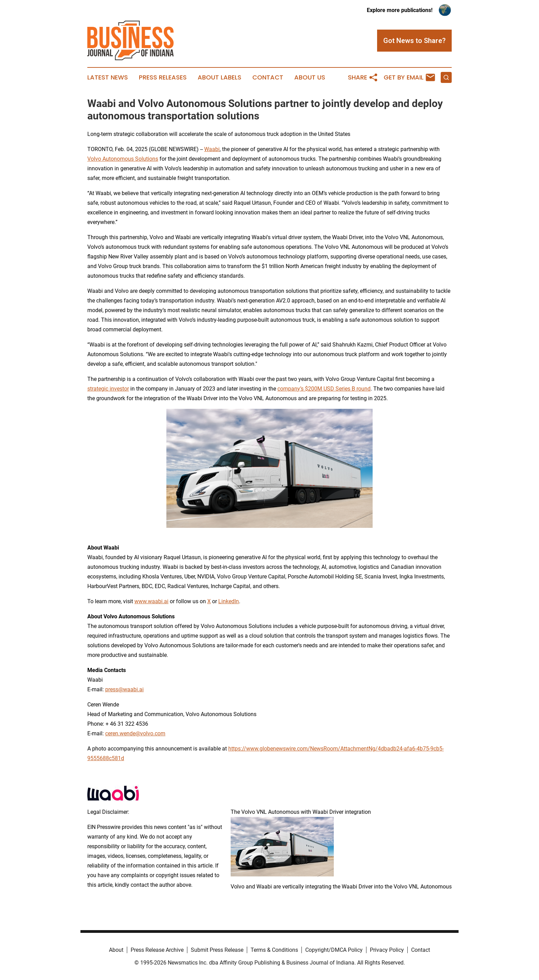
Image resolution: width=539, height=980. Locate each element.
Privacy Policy (387, 950)
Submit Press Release (217, 950)
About (116, 950)
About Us (310, 77)
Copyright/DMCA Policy (334, 950)
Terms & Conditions (274, 950)
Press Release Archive (157, 950)
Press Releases (163, 77)
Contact (268, 77)
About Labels (219, 77)
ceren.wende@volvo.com (135, 733)
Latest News (108, 77)
